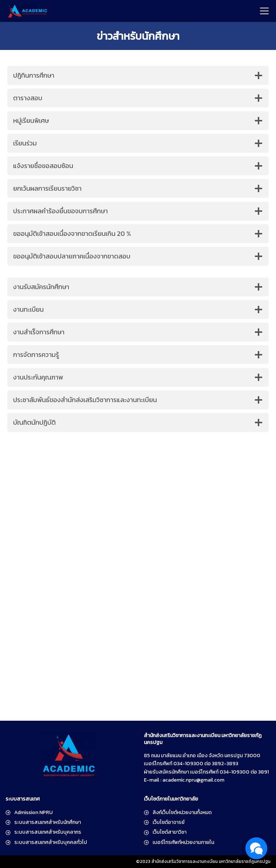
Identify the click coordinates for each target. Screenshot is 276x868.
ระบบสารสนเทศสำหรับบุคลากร (48, 832)
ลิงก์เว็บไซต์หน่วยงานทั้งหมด (182, 812)
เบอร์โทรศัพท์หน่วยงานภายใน (183, 842)
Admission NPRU (33, 812)
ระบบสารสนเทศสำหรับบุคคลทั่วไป (51, 842)
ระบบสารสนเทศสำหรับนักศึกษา (48, 822)
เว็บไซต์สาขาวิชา (169, 832)
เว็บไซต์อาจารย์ (169, 822)
